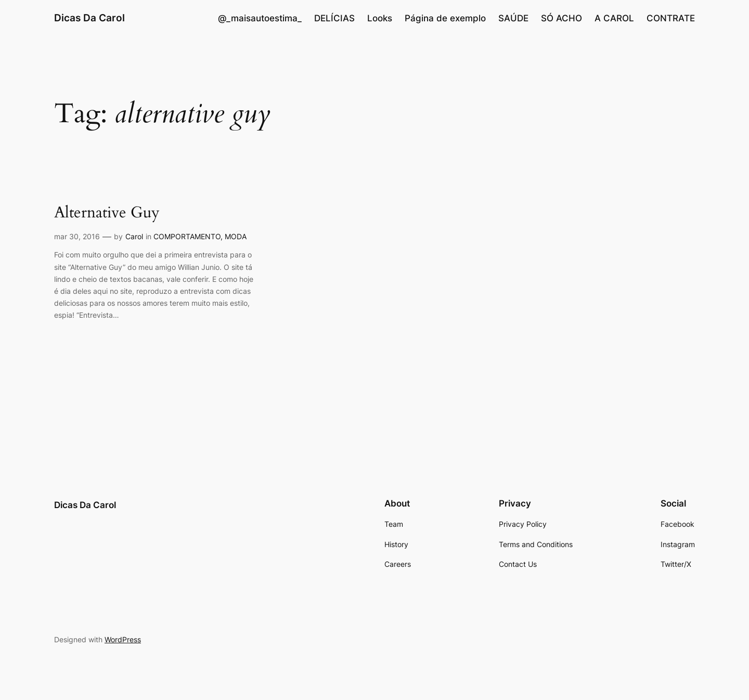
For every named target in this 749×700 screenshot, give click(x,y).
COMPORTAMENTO (187, 236)
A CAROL (614, 18)
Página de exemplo (445, 18)
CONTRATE (671, 18)
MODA (236, 236)
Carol (134, 236)
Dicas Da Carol (89, 18)
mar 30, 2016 (77, 236)
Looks (380, 18)
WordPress (123, 639)
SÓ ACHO (561, 18)
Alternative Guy (107, 213)
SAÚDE (513, 18)
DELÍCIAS (334, 18)
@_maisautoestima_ (260, 18)
